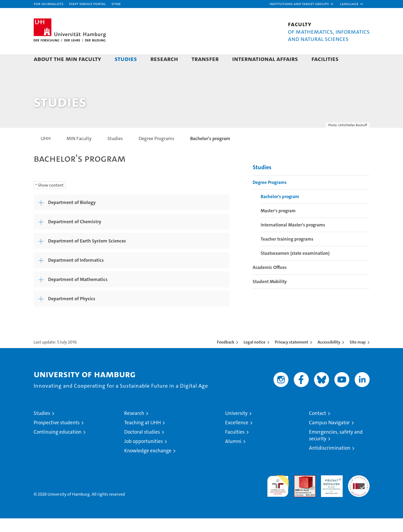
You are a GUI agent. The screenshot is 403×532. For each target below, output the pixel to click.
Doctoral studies (142, 446)
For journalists (48, 4)
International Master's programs (293, 239)
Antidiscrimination (330, 462)
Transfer (205, 59)
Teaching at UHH (142, 436)
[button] (302, 4)
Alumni (233, 455)
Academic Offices (270, 281)
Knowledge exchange (148, 464)
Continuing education (58, 446)
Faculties (235, 446)
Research (164, 59)
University (236, 427)
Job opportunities (144, 455)
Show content (51, 199)
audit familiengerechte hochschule (278, 497)
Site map (358, 356)
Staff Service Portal (87, 4)
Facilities (325, 59)
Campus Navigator (329, 436)
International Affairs (265, 59)
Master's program (278, 225)
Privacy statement (292, 356)
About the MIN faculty (67, 59)
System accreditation (359, 495)
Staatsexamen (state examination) (295, 267)
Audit (299, 492)
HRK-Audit (330, 492)
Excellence (237, 436)
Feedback (226, 356)
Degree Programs (270, 196)
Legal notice (255, 356)
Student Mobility (270, 295)
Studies (126, 59)
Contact (318, 427)
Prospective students (57, 436)
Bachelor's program (280, 210)
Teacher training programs (287, 253)
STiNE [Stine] (116, 4)
